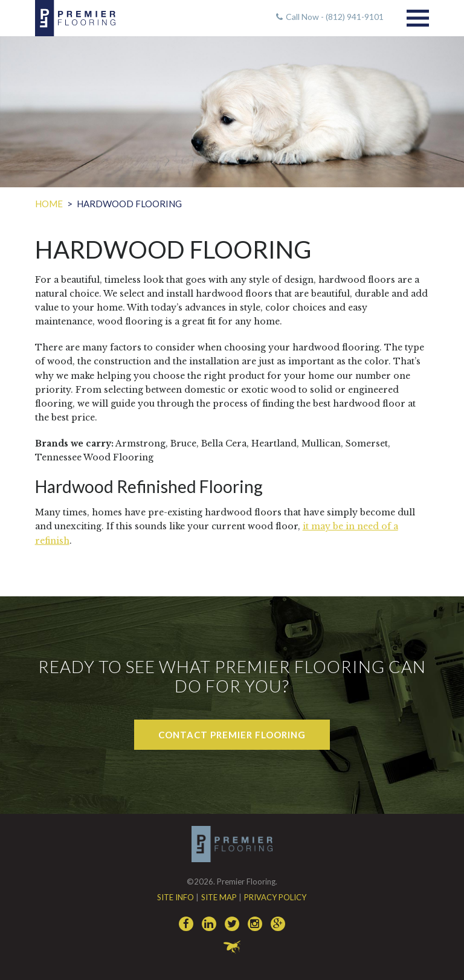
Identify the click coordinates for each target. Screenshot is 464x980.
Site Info (176, 897)
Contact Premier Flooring (232, 735)
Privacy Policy (275, 897)
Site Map (219, 897)
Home (49, 204)
